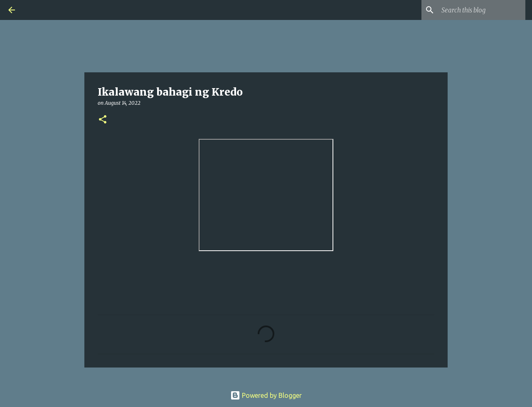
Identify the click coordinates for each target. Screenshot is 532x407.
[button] (103, 120)
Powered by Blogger (266, 395)
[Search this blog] (482, 10)
